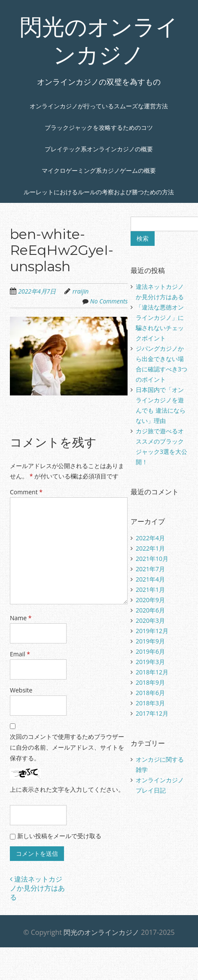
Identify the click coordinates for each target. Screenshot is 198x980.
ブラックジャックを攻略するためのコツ (99, 127)
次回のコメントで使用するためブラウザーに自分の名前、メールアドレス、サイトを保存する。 (67, 747)
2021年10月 (152, 559)
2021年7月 (150, 569)
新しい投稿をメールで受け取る (59, 836)
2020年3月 (150, 620)
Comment (26, 492)
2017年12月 (152, 713)
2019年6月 (150, 651)
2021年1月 (150, 590)
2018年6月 (150, 693)
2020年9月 (150, 600)
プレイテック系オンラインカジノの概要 (99, 149)
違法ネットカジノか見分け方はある (37, 888)
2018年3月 (150, 703)
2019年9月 (150, 641)
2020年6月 (150, 610)
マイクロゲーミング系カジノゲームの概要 (99, 170)
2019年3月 (150, 662)
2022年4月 (150, 538)
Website (21, 690)
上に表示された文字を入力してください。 (67, 789)
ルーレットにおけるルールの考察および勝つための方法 (99, 192)
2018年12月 (152, 672)
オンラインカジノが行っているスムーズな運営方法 (99, 106)
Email (20, 654)
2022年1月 (150, 548)
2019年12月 (152, 631)
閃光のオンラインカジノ (101, 932)
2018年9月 (150, 682)
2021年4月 (150, 579)
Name (21, 618)
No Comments (109, 301)
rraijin (81, 291)
